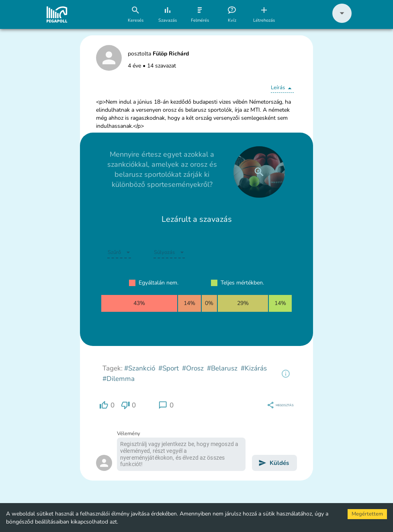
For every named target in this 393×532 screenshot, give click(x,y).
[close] (259, 172)
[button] (342, 21)
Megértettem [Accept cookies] (367, 514)
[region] (286, 374)
